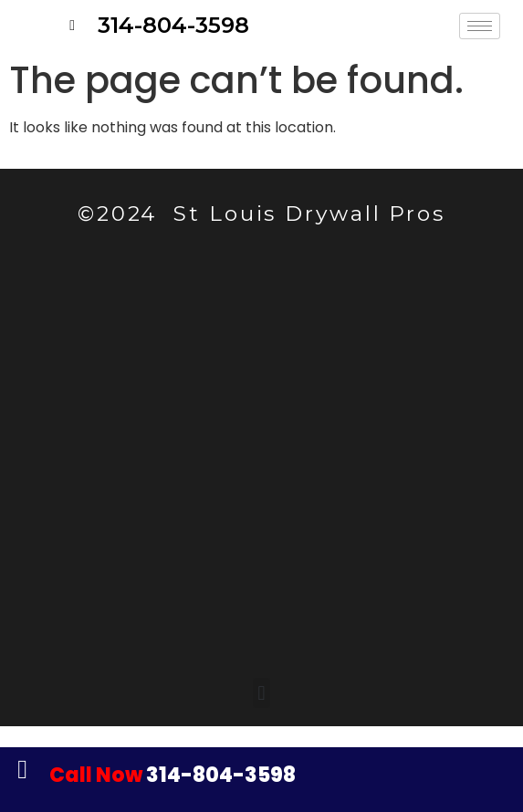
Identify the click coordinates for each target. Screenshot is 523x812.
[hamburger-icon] (480, 26)
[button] (261, 693)
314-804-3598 (173, 775)
